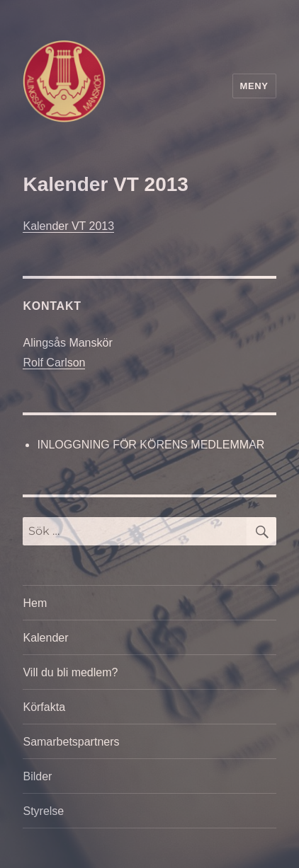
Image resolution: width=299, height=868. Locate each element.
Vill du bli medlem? (70, 672)
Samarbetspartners (71, 742)
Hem (35, 603)
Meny (254, 86)
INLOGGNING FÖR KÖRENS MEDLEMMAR (151, 445)
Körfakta (44, 707)
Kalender (45, 638)
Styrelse (43, 811)
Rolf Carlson (54, 363)
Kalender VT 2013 (68, 226)
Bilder (37, 776)
